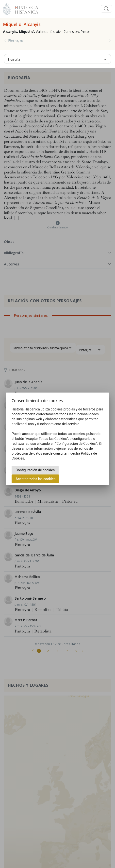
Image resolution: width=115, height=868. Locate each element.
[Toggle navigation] (106, 9)
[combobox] (57, 59)
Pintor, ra (15, 41)
